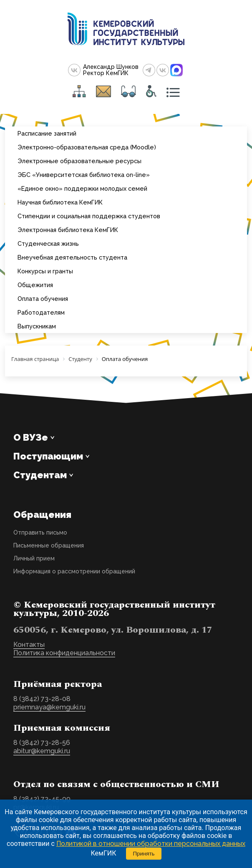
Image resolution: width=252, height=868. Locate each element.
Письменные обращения (49, 545)
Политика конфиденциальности (64, 653)
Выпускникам (37, 326)
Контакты (29, 645)
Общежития (35, 285)
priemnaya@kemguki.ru (49, 707)
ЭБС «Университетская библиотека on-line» (84, 175)
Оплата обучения (43, 299)
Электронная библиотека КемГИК (68, 230)
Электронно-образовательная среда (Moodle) (87, 147)
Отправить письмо (40, 532)
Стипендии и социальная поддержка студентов (89, 216)
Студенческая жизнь (48, 243)
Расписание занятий (47, 133)
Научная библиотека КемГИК (60, 202)
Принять (144, 854)
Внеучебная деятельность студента (72, 257)
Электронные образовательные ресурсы (79, 161)
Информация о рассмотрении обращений (74, 571)
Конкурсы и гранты (45, 271)
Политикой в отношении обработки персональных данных (151, 844)
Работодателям (41, 312)
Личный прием (34, 558)
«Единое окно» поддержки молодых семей (82, 188)
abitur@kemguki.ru (42, 751)
